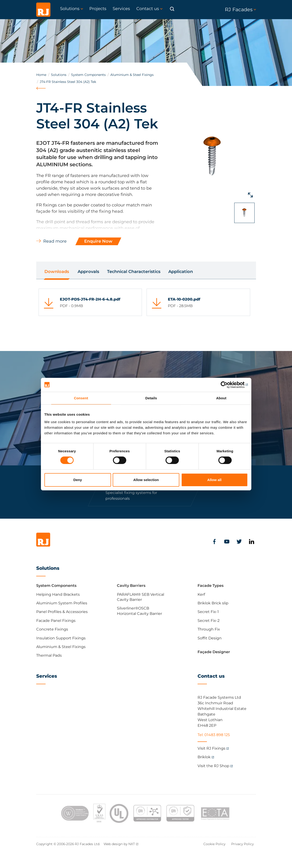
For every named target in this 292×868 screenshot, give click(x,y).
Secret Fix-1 (208, 612)
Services (47, 676)
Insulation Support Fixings (61, 638)
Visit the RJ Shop (213, 766)
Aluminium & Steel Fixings (132, 75)
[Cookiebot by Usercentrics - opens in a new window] (227, 385)
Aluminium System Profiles (62, 603)
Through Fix (209, 629)
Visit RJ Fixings (211, 748)
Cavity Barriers (131, 586)
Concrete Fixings (52, 629)
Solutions (59, 75)
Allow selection (146, 480)
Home (41, 75)
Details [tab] (151, 398)
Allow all (214, 480)
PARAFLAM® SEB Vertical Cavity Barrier (141, 597)
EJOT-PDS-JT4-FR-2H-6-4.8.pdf (90, 299)
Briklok (204, 757)
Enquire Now (98, 241)
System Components (88, 75)
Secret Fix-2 (209, 621)
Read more (55, 241)
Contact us (211, 676)
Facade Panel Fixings (56, 621)
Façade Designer (214, 652)
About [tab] (221, 398)
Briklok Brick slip (213, 603)
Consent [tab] (81, 398)
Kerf (201, 594)
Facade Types (211, 586)
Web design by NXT (119, 844)
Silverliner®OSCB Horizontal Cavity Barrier (139, 611)
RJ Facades (240, 9)
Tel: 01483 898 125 (214, 735)
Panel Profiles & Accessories (62, 612)
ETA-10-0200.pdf (184, 299)
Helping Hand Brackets (58, 594)
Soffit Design (210, 638)
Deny (78, 480)
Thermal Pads (49, 655)
